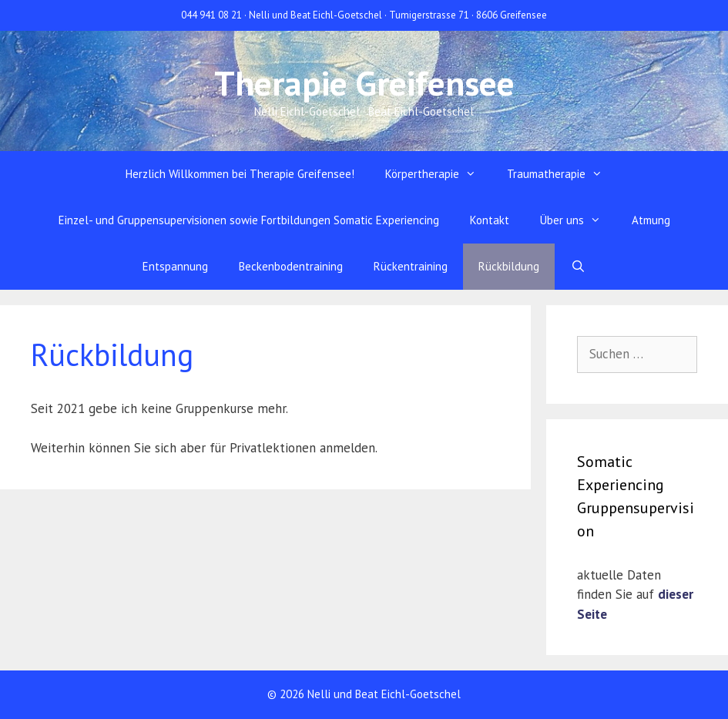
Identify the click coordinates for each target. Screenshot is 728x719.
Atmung (651, 220)
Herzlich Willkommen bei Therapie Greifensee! (240, 174)
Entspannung (175, 266)
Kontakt (490, 220)
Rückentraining (411, 266)
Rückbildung (509, 266)
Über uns (578, 220)
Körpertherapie (438, 174)
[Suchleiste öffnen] (577, 267)
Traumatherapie (562, 174)
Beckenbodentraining (291, 266)
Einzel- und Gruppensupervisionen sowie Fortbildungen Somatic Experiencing (249, 220)
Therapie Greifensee (364, 82)
